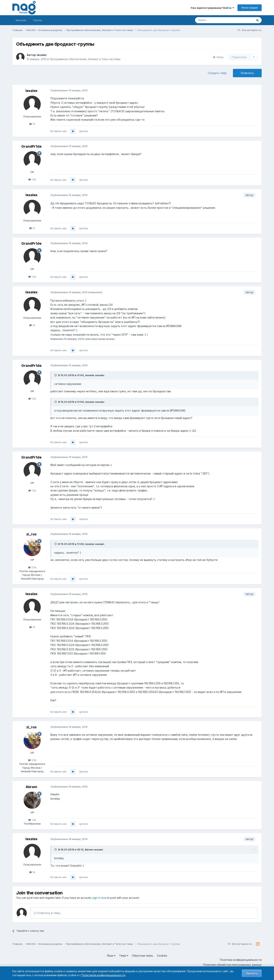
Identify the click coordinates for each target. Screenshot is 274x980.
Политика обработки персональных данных (232, 965)
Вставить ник (59, 131)
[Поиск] (214, 20)
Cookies (162, 956)
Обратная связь (143, 956)
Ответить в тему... (48, 913)
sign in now (99, 898)
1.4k (32, 820)
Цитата (83, 131)
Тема (124, 956)
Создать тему (217, 73)
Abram (31, 787)
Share (218, 57)
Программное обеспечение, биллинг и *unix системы (85, 59)
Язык (111, 956)
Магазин (21, 20)
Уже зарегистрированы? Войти (212, 8)
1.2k (32, 179)
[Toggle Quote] (56, 375)
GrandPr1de (31, 146)
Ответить (247, 73)
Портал (38, 20)
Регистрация (250, 8)
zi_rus (31, 534)
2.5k (32, 567)
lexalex (42, 55)
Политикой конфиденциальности (103, 975)
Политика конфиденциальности (241, 960)
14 (32, 124)
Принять (252, 973)
